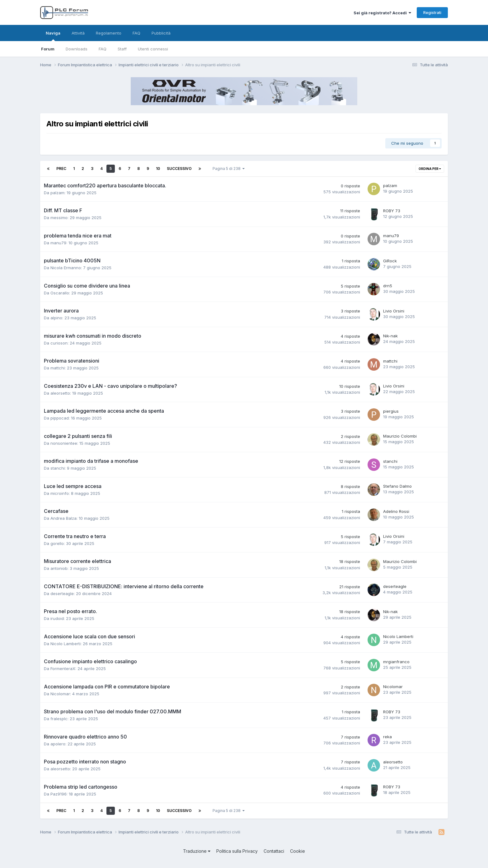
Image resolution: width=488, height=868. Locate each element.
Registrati (432, 12)
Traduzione (197, 851)
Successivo (179, 169)
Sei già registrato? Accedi (382, 13)
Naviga (53, 36)
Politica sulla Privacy (237, 851)
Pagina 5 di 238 (229, 169)
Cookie (298, 851)
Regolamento (109, 33)
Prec (61, 169)
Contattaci (274, 851)
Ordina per (430, 169)
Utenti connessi (153, 49)
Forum (48, 49)
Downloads (77, 49)
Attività (78, 33)
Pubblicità (161, 33)
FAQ (103, 49)
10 (158, 169)
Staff (122, 49)
